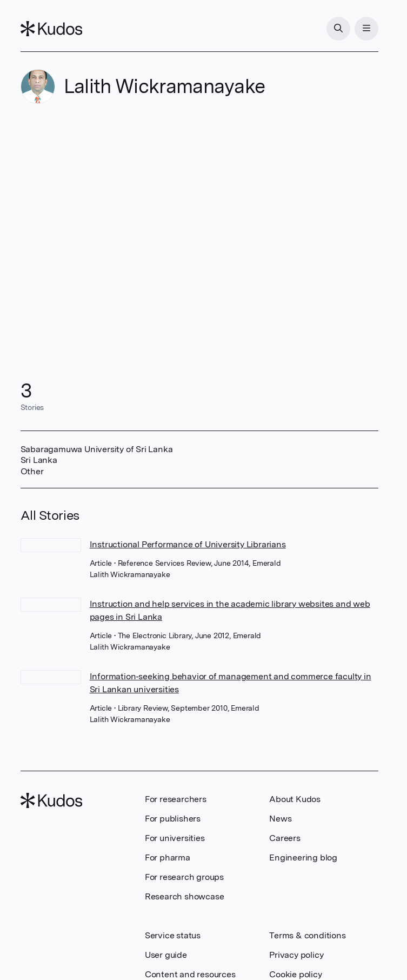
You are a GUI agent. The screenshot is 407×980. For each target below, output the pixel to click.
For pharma (168, 857)
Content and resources (190, 974)
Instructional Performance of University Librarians (188, 544)
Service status (173, 935)
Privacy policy (296, 955)
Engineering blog (303, 857)
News (280, 819)
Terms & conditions (307, 935)
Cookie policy (295, 974)
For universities (175, 838)
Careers (285, 838)
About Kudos (295, 799)
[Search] (338, 29)
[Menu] (366, 29)
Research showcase (185, 896)
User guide (166, 955)
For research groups (184, 877)
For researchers (176, 799)
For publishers (173, 819)
